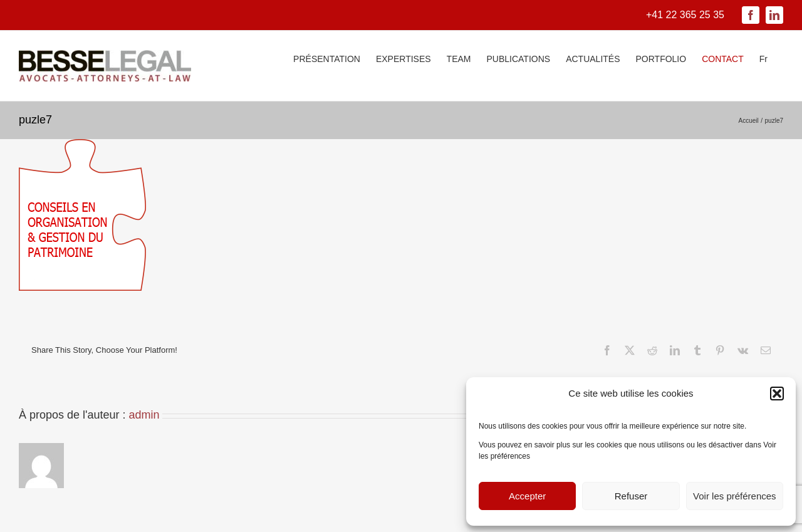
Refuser (631, 496)
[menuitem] (763, 58)
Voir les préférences (735, 496)
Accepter (527, 496)
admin (144, 415)
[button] (777, 394)
